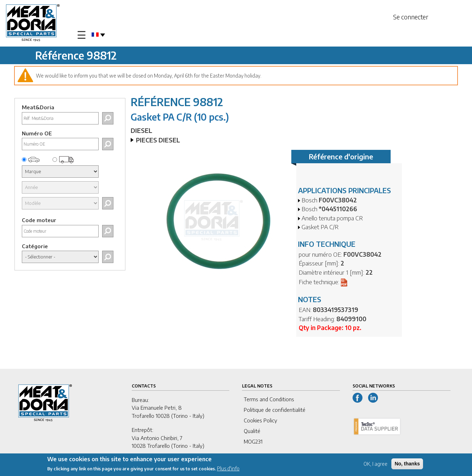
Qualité (252, 431)
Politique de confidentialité (275, 410)
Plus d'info (228, 469)
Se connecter (411, 17)
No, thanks (407, 464)
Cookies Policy (260, 420)
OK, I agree (375, 465)
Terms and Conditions (269, 399)
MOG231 (253, 441)
